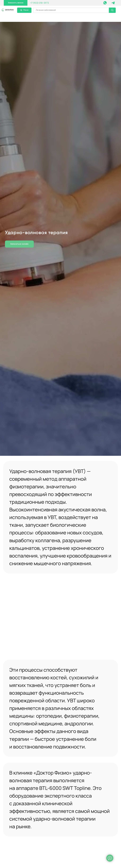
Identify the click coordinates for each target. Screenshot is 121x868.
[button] (16, 3)
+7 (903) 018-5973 (40, 3)
